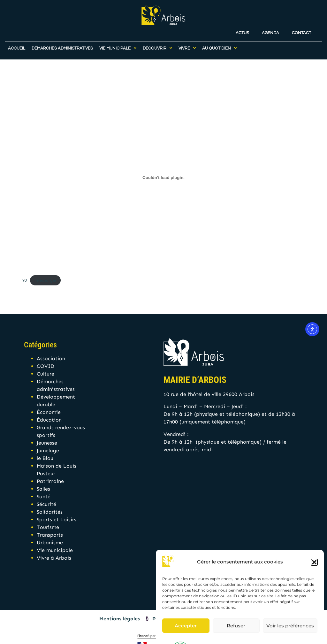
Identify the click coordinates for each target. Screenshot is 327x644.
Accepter (186, 626)
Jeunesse (47, 443)
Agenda (270, 30)
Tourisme (48, 527)
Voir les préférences (290, 626)
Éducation (49, 420)
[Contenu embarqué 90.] (163, 178)
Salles (43, 489)
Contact (301, 30)
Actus (242, 30)
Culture (46, 374)
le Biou (45, 458)
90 (25, 280)
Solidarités (50, 512)
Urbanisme (50, 543)
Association (51, 358)
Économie (49, 412)
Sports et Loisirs (57, 520)
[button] (314, 562)
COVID (46, 366)
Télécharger (45, 280)
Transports (50, 535)
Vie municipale (55, 550)
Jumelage (48, 450)
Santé (44, 497)
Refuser (236, 626)
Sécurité (46, 504)
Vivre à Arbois (54, 558)
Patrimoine (50, 481)
